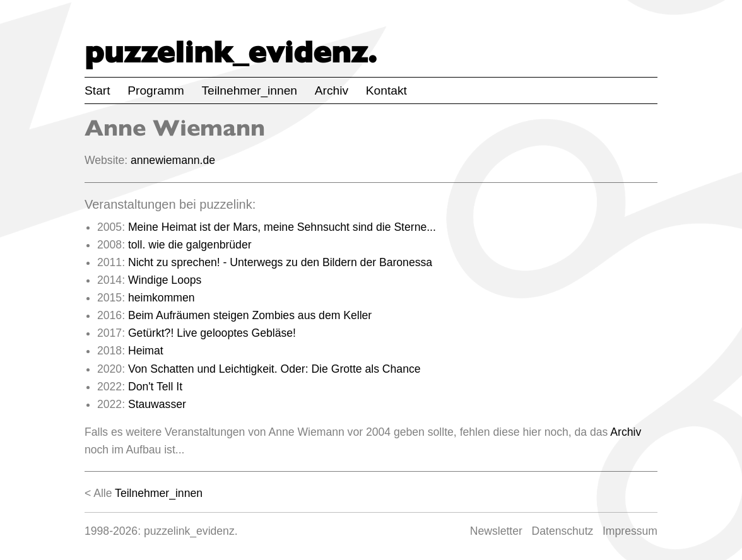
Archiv (332, 90)
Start (97, 90)
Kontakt (386, 90)
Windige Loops (165, 280)
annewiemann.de (173, 160)
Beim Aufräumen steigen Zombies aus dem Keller (250, 315)
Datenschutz (563, 531)
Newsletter (496, 531)
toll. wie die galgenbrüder (190, 245)
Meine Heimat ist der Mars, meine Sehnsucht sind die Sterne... (282, 227)
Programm (156, 90)
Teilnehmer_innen (250, 90)
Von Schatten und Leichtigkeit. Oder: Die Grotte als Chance (274, 369)
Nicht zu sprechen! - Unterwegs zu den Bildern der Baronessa (280, 262)
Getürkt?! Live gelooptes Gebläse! (212, 333)
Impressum (630, 531)
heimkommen (162, 298)
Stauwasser (157, 404)
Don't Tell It (155, 387)
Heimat (146, 351)
